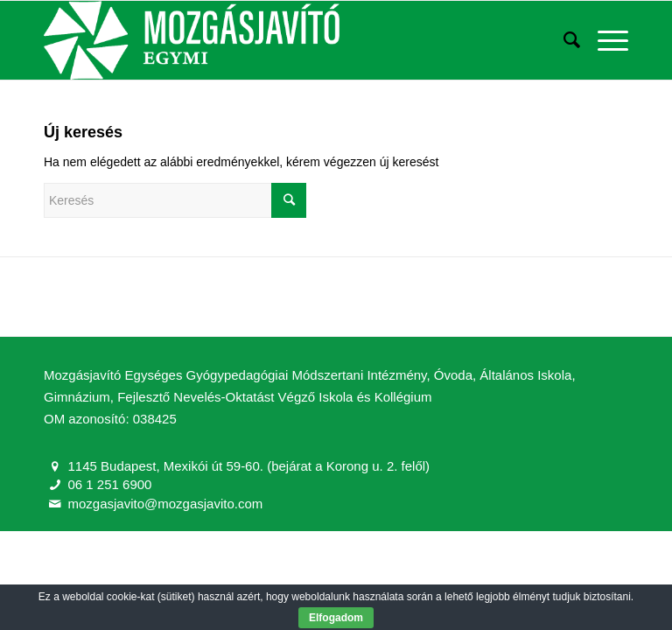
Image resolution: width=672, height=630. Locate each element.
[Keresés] (563, 40)
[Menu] (604, 40)
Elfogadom (336, 618)
